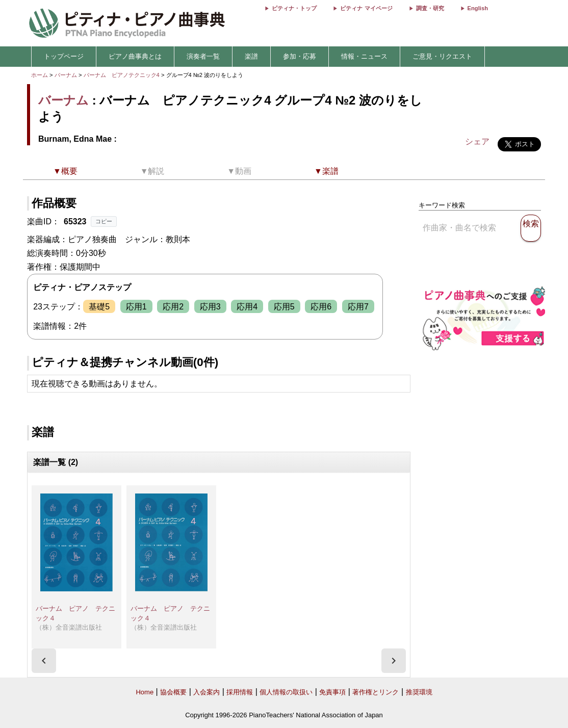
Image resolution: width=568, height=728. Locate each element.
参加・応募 (300, 56)
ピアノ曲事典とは (135, 56)
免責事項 (332, 692)
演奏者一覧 (203, 56)
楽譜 (251, 56)
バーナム (66, 75)
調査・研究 (430, 8)
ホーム (40, 75)
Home (145, 692)
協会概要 (173, 692)
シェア (477, 141)
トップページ (64, 56)
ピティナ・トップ (294, 8)
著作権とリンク (376, 692)
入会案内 (206, 692)
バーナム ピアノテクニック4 (122, 75)
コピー (104, 221)
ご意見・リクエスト (442, 56)
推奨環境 (419, 692)
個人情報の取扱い (286, 692)
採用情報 (240, 692)
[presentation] (44, 661)
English (478, 8)
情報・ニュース (364, 56)
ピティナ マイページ (366, 8)
